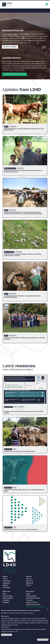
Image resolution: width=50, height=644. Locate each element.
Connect (28, 585)
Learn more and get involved (14, 74)
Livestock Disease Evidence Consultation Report (19, 451)
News (4, 594)
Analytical (6, 616)
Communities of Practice (33, 598)
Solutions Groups (31, 596)
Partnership (29, 600)
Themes (5, 579)
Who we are (30, 581)
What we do (29, 583)
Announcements (7, 596)
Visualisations (7, 581)
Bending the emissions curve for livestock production (21, 530)
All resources (6, 587)
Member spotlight (8, 598)
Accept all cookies (43, 640)
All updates (6, 600)
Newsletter (6, 602)
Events (28, 594)
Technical (6, 627)
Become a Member (10, 47)
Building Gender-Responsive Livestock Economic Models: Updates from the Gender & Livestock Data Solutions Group (23, 213)
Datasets (5, 585)
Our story (29, 579)
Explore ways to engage (33, 604)
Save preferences (7, 635)
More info (31, 613)
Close (48, 609)
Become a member (32, 602)
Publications (6, 583)
